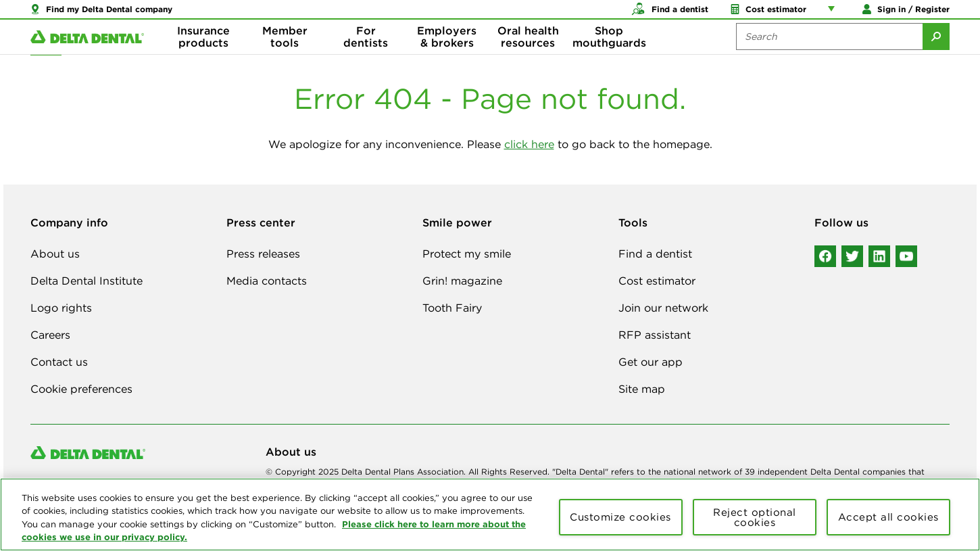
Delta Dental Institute (87, 281)
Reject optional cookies (755, 517)
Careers (50, 335)
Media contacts (267, 281)
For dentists (366, 54)
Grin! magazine (462, 281)
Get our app (651, 362)
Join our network (663, 308)
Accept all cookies (888, 517)
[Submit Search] (936, 54)
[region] (490, 514)
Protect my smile (467, 254)
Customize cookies (620, 517)
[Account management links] (834, 14)
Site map (642, 389)
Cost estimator (657, 281)
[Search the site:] (829, 54)
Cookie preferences (81, 389)
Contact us (59, 362)
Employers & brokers (447, 54)
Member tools (285, 54)
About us (55, 254)
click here (529, 144)
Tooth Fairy (452, 308)
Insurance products (203, 54)
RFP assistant (655, 335)
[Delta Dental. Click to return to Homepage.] (87, 54)
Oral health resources (528, 54)
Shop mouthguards (609, 54)
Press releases (263, 254)
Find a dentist (655, 254)
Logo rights (61, 308)
